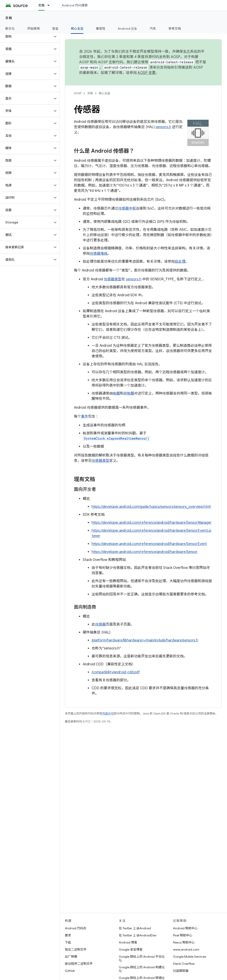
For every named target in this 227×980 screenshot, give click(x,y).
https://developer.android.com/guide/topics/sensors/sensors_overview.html (151, 507)
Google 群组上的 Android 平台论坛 (142, 958)
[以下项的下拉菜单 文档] (50, 5)
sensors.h (163, 127)
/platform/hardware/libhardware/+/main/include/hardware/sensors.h (145, 640)
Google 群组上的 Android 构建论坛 (142, 969)
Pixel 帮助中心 (183, 935)
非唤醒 (129, 393)
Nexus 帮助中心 (184, 942)
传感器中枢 (127, 208)
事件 (85, 416)
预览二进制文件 (76, 949)
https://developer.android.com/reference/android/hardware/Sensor (145, 552)
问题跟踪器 (181, 971)
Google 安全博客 (131, 949)
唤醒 (116, 393)
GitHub (70, 971)
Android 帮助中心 (185, 928)
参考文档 (175, 29)
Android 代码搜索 (75, 5)
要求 (68, 935)
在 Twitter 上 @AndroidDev (138, 935)
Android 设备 (128, 29)
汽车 (153, 29)
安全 (55, 29)
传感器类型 (113, 279)
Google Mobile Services (189, 957)
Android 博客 (128, 942)
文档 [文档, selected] (41, 5)
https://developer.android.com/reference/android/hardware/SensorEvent (149, 544)
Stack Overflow (184, 964)
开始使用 (34, 29)
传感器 (100, 624)
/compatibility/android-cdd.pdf (116, 672)
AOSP (78, 93)
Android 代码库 (76, 928)
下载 (68, 942)
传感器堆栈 (99, 254)
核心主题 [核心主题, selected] (77, 29)
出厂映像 (71, 957)
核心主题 (104, 93)
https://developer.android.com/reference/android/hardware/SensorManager (152, 523)
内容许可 (108, 713)
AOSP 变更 (147, 73)
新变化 (10, 29)
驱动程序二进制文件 (79, 964)
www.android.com (186, 949)
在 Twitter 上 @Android (135, 928)
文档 (9, 18)
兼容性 (101, 29)
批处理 (180, 262)
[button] (26, 37)
